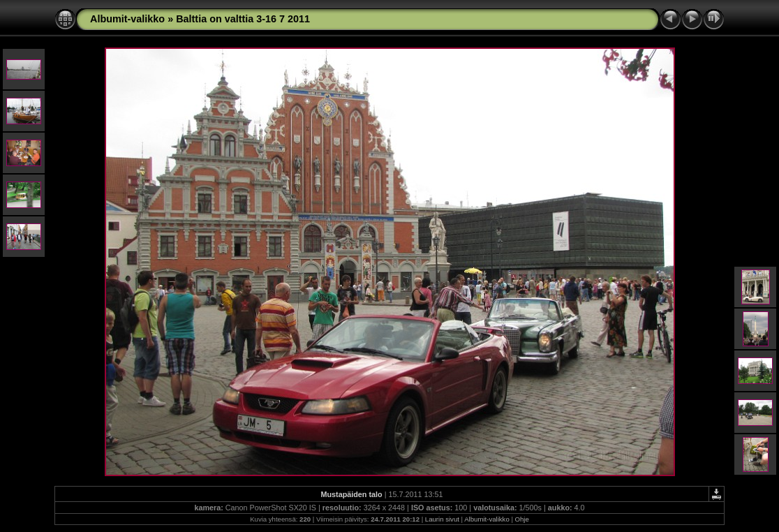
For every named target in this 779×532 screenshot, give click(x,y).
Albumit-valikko (127, 19)
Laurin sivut (442, 519)
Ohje (522, 519)
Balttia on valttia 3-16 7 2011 (243, 19)
